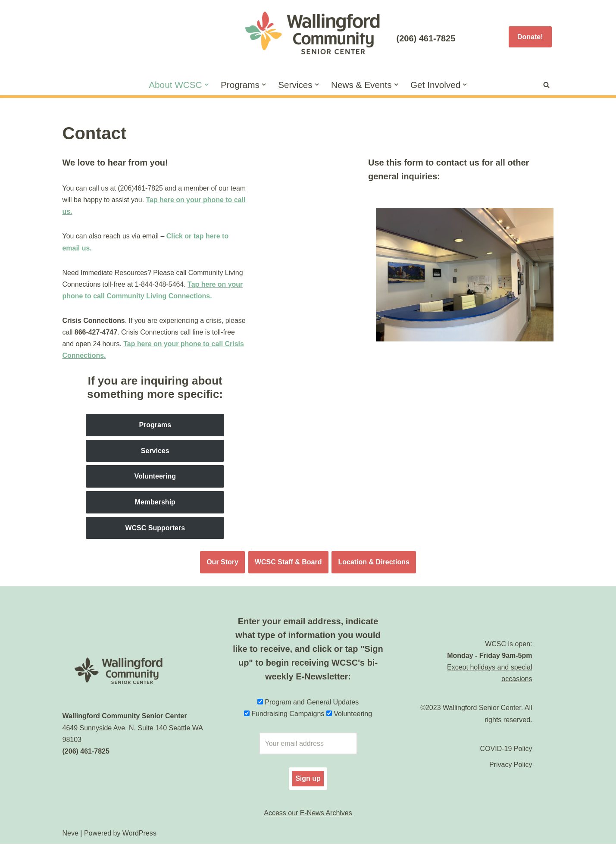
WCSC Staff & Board (288, 563)
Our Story (222, 563)
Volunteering (155, 477)
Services (155, 452)
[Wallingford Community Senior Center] (308, 37)
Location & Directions (374, 563)
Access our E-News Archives (308, 814)
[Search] (546, 85)
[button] (206, 84)
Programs (155, 426)
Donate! (530, 37)
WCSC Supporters (155, 528)
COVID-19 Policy (506, 750)
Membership (155, 503)
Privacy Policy (511, 765)
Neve (70, 834)
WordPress (139, 834)
